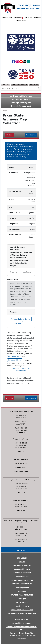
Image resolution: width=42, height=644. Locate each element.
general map (16, 323)
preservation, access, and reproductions (21, 370)
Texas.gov (22, 599)
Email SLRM (21, 511)
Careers (22, 562)
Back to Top (21, 550)
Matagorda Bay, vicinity (21, 319)
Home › (5, 111)
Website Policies (22, 619)
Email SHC (21, 542)
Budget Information (22, 576)
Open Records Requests (22, 565)
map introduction (14, 357)
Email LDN (21, 492)
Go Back (10, 135)
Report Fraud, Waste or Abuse (22, 610)
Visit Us (18, 18)
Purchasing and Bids (22, 588)
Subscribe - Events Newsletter (22, 633)
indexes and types (15, 360)
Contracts (22, 591)
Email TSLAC (21, 432)
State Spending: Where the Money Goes (22, 613)
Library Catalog (22, 85)
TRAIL (13, 85)
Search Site (6, 85)
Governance (22, 20)
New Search (31, 135)
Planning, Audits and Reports (22, 580)
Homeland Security (22, 606)
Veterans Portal (22, 602)
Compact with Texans (22, 569)
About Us (28, 18)
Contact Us (7, 18)
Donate (37, 18)
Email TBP (21, 451)
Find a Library (34, 85)
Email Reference (21, 468)
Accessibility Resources (22, 623)
